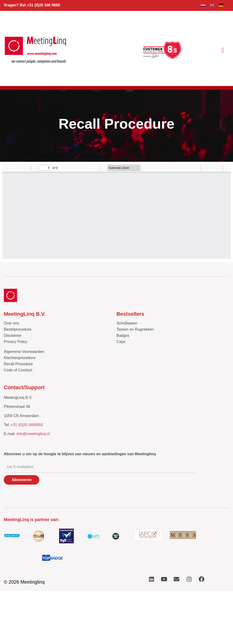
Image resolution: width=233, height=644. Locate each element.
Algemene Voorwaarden (24, 352)
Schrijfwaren (127, 323)
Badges (123, 336)
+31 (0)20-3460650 (27, 425)
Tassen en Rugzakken (135, 329)
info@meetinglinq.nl (33, 434)
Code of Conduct (18, 370)
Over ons (11, 323)
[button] (223, 50)
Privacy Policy (16, 342)
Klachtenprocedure (20, 358)
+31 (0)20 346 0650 (43, 5)
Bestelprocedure (18, 329)
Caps (121, 342)
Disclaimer (13, 336)
